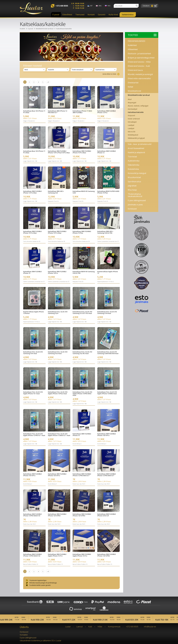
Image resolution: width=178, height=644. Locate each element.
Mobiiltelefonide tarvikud (45, 29)
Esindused (132, 209)
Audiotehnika (134, 161)
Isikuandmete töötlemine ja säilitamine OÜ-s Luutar (41, 641)
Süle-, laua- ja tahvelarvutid (140, 144)
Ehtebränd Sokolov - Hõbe (139, 62)
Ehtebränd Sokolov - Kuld (139, 66)
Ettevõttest (67, 14)
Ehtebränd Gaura (135, 70)
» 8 (48, 82)
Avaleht (22, 29)
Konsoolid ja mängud (137, 173)
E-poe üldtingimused (137, 200)
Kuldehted (132, 45)
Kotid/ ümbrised (134, 119)
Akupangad (132, 103)
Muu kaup (132, 190)
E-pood (56, 14)
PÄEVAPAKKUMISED (137, 41)
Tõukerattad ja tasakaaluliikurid (135, 195)
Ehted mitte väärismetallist (139, 78)
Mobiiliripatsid (133, 135)
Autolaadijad (132, 109)
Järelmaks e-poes (135, 205)
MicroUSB (132, 132)
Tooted (142, 35)
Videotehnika (133, 165)
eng (100, 6)
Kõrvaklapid (132, 122)
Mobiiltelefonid (134, 91)
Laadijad (131, 125)
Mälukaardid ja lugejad (136, 138)
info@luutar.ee (150, 627)
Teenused (80, 14)
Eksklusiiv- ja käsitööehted (139, 54)
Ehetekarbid (133, 83)
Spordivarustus (134, 182)
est (91, 6)
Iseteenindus (128, 14)
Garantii (102, 14)
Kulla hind (113, 14)
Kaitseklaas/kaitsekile (64, 29)
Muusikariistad (134, 177)
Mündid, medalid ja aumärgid (140, 74)
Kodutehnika (133, 169)
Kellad (130, 87)
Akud (130, 99)
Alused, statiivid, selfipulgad (138, 106)
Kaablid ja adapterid (136, 152)
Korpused (131, 115)
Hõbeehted (133, 49)
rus (109, 6)
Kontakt (91, 14)
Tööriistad (132, 157)
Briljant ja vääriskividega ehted (141, 58)
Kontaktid (24, 635)
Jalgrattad (132, 186)
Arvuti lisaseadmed (136, 148)
